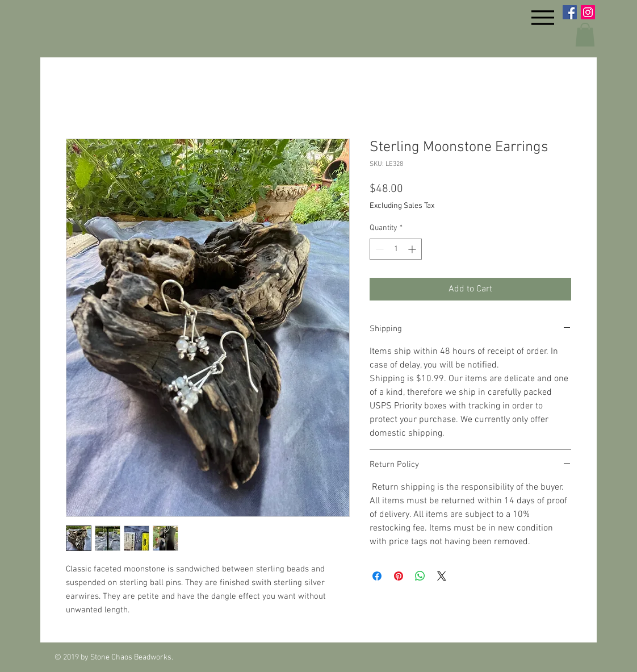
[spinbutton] (396, 249)
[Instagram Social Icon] (588, 12)
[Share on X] (442, 576)
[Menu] (542, 17)
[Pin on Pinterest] (399, 576)
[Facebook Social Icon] (570, 12)
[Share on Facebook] (377, 576)
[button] (585, 35)
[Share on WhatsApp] (420, 576)
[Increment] (413, 249)
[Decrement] (378, 249)
